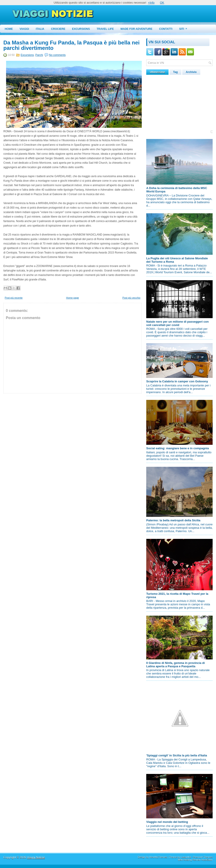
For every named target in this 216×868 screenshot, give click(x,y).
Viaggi (24, 29)
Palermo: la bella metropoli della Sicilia (173, 520)
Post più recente (14, 298)
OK (162, 3)
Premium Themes (203, 857)
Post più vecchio (131, 298)
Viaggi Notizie (36, 857)
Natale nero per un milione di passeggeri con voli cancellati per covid (177, 323)
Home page (73, 298)
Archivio (191, 72)
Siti (184, 28)
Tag (175, 72)
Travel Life (105, 29)
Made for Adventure (137, 29)
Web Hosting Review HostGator (195, 860)
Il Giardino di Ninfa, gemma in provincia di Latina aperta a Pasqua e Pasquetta (175, 665)
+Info (151, 3)
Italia (40, 29)
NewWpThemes (158, 857)
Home (9, 29)
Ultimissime (157, 72)
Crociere (58, 29)
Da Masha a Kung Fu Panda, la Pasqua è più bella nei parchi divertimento (71, 45)
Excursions (81, 29)
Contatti (166, 29)
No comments (57, 55)
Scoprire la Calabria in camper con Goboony (177, 381)
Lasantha (186, 857)
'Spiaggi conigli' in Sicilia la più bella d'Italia (177, 755)
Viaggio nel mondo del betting (167, 822)
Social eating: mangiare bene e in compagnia (178, 448)
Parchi (39, 55)
